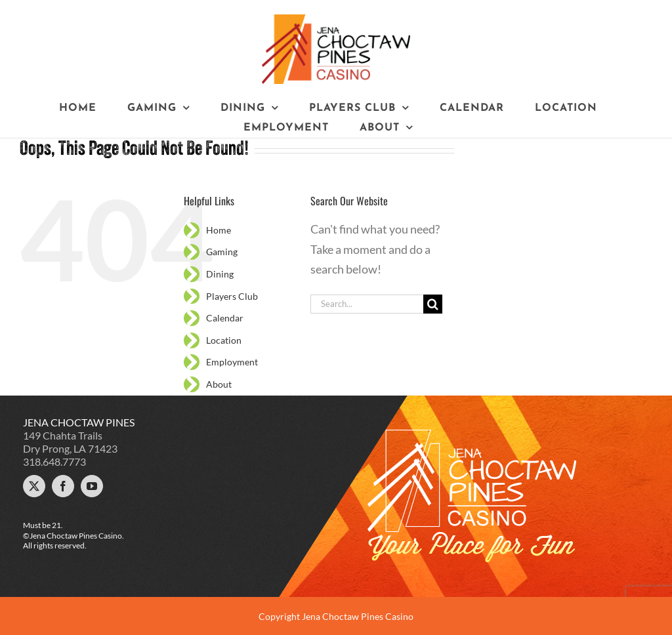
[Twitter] (34, 486)
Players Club (232, 296)
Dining (220, 274)
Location (224, 340)
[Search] (433, 304)
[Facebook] (63, 486)
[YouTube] (92, 486)
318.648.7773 (54, 461)
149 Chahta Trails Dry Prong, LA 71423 (70, 442)
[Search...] (367, 304)
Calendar (225, 318)
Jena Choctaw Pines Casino (358, 616)
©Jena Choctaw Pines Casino (73, 536)
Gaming (222, 252)
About (219, 384)
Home (219, 230)
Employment (232, 362)
